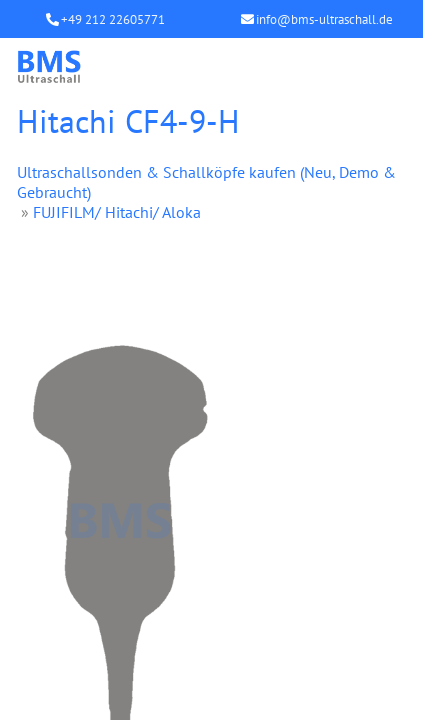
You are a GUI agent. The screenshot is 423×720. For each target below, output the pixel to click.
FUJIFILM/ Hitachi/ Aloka (117, 212)
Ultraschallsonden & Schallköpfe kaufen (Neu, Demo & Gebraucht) (206, 182)
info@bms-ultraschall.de (324, 19)
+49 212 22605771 (113, 19)
